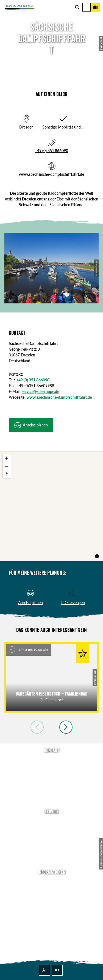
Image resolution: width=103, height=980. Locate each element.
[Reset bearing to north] (7, 474)
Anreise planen (51, 822)
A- (44, 970)
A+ (57, 970)
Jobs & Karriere (52, 890)
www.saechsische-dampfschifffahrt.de (51, 174)
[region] (51, 506)
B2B (52, 845)
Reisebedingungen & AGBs (52, 921)
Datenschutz (52, 905)
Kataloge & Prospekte (52, 853)
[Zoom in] (7, 458)
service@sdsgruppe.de (40, 391)
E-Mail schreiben (51, 768)
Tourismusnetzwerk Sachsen (51, 913)
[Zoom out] (7, 466)
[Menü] (87, 7)
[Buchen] (95, 7)
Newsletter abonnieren (52, 830)
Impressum (52, 898)
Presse (52, 837)
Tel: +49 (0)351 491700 (51, 760)
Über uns (51, 882)
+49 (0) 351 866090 (51, 151)
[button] (31, 425)
